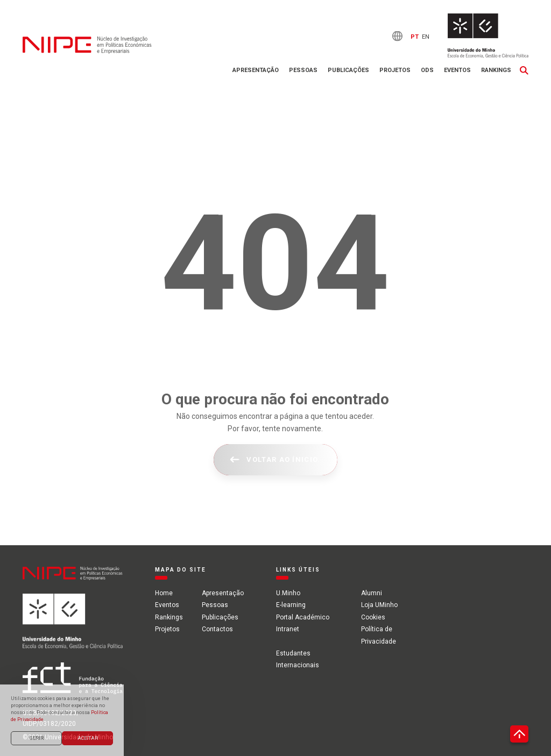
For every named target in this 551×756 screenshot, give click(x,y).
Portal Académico (303, 617)
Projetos (395, 70)
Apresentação (256, 70)
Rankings (496, 70)
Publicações (348, 70)
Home (164, 593)
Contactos (217, 629)
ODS (427, 70)
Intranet (288, 629)
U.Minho (288, 593)
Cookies (373, 617)
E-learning (291, 605)
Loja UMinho (379, 605)
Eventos (457, 70)
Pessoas (303, 70)
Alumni (372, 593)
